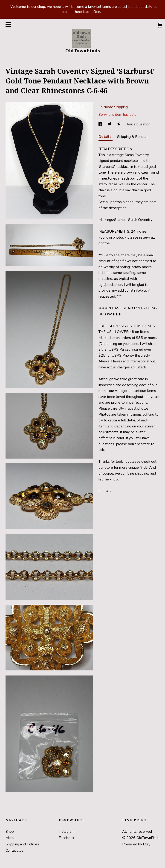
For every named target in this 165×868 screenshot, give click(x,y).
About (11, 838)
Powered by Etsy (136, 844)
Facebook (67, 838)
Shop (10, 832)
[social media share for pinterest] (119, 124)
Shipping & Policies (132, 137)
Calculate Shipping (113, 107)
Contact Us (14, 850)
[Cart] (160, 26)
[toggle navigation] (8, 25)
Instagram (67, 832)
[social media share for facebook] (101, 124)
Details (106, 137)
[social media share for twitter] (110, 124)
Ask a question (138, 124)
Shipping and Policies (22, 844)
